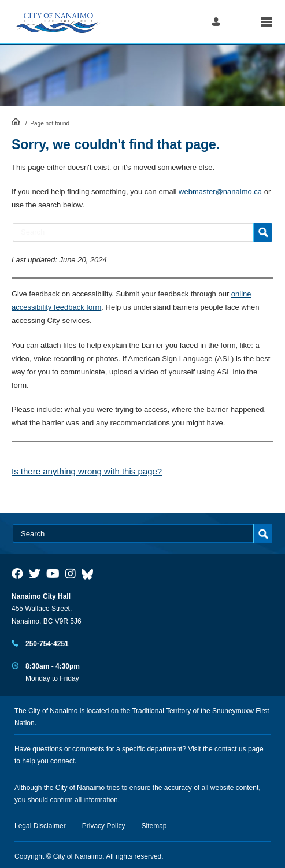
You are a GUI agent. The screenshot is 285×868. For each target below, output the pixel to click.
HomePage (16, 121)
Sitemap (154, 826)
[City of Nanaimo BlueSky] (90, 574)
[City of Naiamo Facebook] (17, 574)
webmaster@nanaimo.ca (220, 192)
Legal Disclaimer (40, 826)
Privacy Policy (104, 826)
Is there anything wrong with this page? (87, 471)
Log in (216, 22)
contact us (230, 749)
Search (240, 22)
